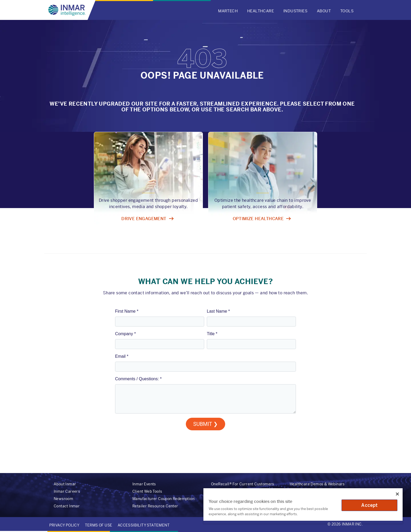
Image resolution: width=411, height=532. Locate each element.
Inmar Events (144, 484)
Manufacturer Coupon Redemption (163, 499)
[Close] (397, 494)
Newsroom (63, 499)
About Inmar (65, 484)
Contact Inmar (67, 506)
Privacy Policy (64, 525)
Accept (369, 505)
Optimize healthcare (258, 219)
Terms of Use (99, 525)
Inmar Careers (67, 491)
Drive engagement (144, 219)
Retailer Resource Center (155, 506)
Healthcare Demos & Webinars (317, 484)
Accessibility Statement (144, 525)
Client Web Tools (147, 491)
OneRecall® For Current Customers (243, 484)
